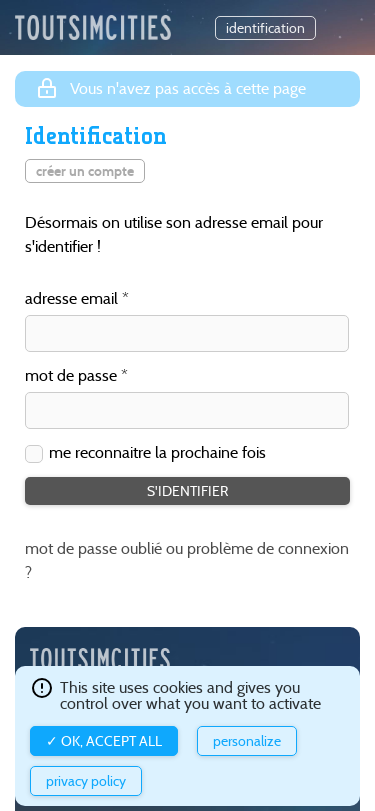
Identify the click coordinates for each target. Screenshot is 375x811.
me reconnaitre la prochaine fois (157, 453)
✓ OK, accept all (104, 741)
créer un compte (85, 171)
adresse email (71, 299)
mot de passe (71, 376)
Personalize (247, 741)
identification (265, 28)
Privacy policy (86, 781)
